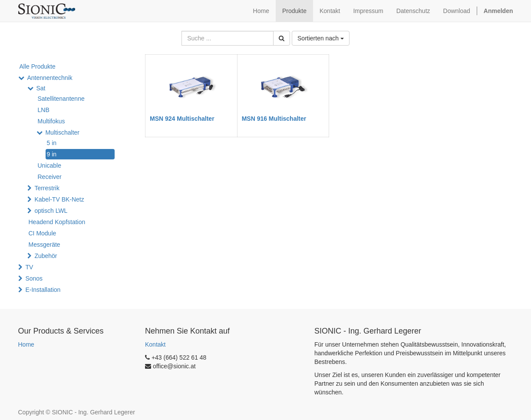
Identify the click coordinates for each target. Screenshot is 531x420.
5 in (52, 143)
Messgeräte (45, 245)
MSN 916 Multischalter (274, 119)
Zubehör (46, 256)
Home (26, 344)
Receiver (50, 177)
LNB (44, 110)
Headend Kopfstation (57, 222)
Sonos (34, 278)
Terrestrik (47, 188)
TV (29, 267)
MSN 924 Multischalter (182, 119)
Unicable (49, 165)
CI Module (43, 233)
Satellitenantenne (61, 99)
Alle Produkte (38, 66)
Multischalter (62, 132)
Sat (41, 88)
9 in (52, 154)
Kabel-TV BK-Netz (59, 199)
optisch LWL (51, 211)
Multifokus (51, 121)
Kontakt (155, 344)
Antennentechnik (49, 78)
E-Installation (43, 290)
